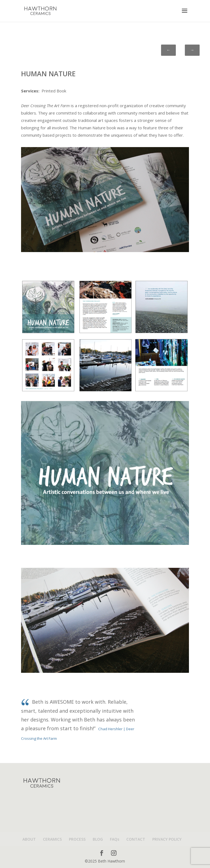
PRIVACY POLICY (167, 839)
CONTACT (136, 839)
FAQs (115, 839)
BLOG (98, 839)
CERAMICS (52, 839)
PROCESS (77, 839)
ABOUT (29, 839)
